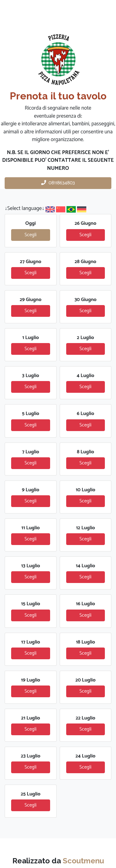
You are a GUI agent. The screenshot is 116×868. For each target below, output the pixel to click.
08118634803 (58, 183)
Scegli (30, 235)
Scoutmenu (83, 861)
